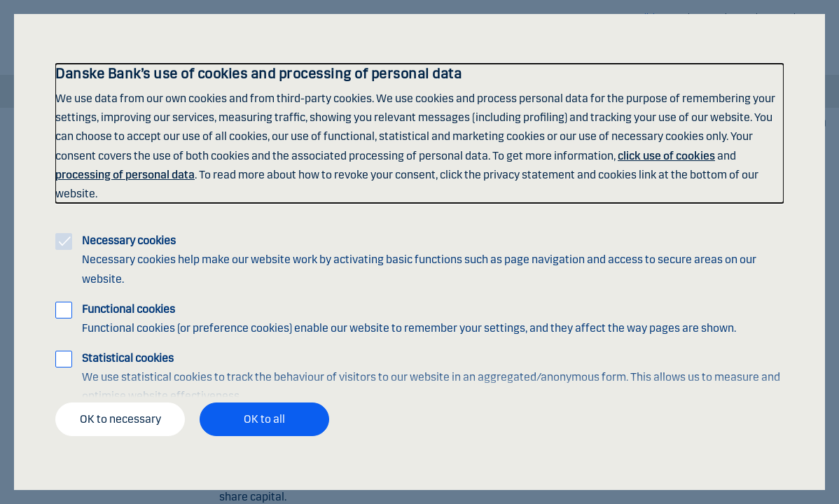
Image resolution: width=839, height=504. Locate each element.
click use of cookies (666, 156)
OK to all (264, 419)
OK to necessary (120, 419)
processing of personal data (125, 175)
